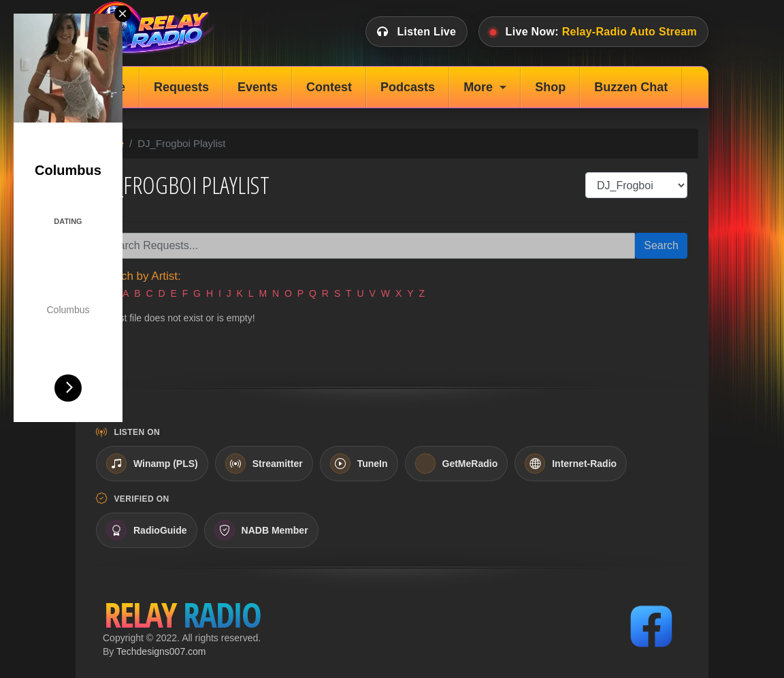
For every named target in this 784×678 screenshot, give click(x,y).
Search (661, 245)
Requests (181, 87)
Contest (329, 87)
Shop (550, 87)
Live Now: (593, 32)
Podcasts (408, 87)
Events (258, 87)
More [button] (478, 87)
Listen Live (416, 32)
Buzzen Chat (631, 87)
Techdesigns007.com (161, 651)
